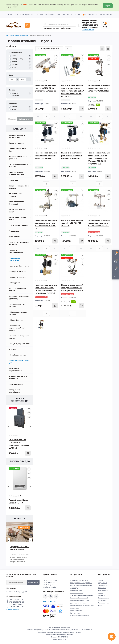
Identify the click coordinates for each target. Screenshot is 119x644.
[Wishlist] (29, 413)
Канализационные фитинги (17, 290)
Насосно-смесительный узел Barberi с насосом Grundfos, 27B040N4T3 (72, 156)
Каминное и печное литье (18, 219)
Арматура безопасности (20, 266)
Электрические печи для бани (18, 158)
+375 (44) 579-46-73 (90, 25)
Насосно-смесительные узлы (19, 362)
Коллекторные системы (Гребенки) (19, 297)
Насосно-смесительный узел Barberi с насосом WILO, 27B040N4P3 (46, 156)
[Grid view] (108, 49)
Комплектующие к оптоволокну (17, 136)
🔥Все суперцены (90, 15)
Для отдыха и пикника (19, 225)
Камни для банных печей (17, 211)
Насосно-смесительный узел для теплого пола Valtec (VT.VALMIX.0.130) (99, 88)
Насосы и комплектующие (16, 251)
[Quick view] (29, 409)
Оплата (40, 15)
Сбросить (12, 119)
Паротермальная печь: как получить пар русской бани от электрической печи (20, 548)
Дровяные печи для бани (18, 150)
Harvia (25, 5)
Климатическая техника (16, 195)
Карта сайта (102, 600)
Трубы (13, 349)
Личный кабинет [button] (106, 15)
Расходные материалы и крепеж (20, 337)
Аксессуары (14, 231)
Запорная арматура (18, 272)
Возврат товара (103, 598)
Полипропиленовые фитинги (18, 313)
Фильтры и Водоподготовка (16, 370)
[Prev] (9, 426)
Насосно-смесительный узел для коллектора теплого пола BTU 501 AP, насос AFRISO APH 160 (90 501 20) (73, 91)
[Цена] (12, 79)
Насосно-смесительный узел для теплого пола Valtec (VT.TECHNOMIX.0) (72, 288)
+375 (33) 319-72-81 (89, 21)
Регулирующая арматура (20, 344)
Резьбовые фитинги (18, 355)
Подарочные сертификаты (15, 391)
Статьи (77, 15)
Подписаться (33, 582)
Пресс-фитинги (17, 320)
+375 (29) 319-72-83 (90, 23)
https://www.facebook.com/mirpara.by (45, 596)
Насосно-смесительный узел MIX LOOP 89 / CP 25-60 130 (72, 223)
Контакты (61, 15)
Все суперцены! (16, 384)
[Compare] (29, 417)
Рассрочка (50, 15)
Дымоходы (13, 180)
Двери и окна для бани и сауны (19, 187)
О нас (10, 15)
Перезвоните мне (13, 610)
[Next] (31, 426)
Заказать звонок (88, 30)
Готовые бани (15, 237)
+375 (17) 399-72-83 (90, 27)
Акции (70, 15)
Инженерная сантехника (19, 36)
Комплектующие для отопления (18, 377)
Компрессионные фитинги (17, 305)
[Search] (45, 24)
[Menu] (27, 25)
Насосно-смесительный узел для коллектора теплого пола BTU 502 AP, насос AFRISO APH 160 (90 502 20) (99, 158)
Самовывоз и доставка (24, 15)
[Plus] (55, 116)
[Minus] (38, 116)
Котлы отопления (16, 143)
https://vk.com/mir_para (56, 596)
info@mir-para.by (49, 601)
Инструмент (15, 283)
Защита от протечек (18, 277)
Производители (103, 603)
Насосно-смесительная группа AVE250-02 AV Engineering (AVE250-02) (46, 88)
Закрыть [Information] (108, 6)
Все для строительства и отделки (19, 243)
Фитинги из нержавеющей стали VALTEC (18, 328)
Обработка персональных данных (103, 590)
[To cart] (28, 453)
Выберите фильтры (27, 119)
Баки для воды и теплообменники (16, 174)
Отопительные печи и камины (18, 166)
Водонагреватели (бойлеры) (17, 203)
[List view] (102, 49)
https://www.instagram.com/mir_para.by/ (51, 596)
